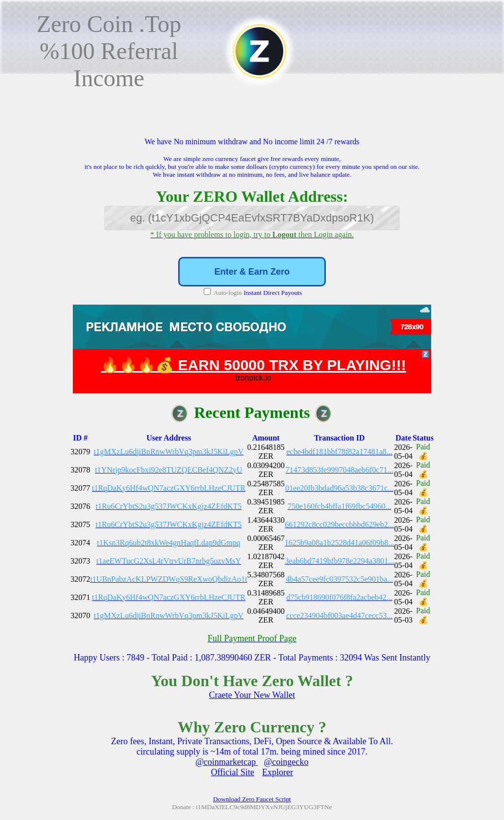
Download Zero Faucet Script (252, 799)
